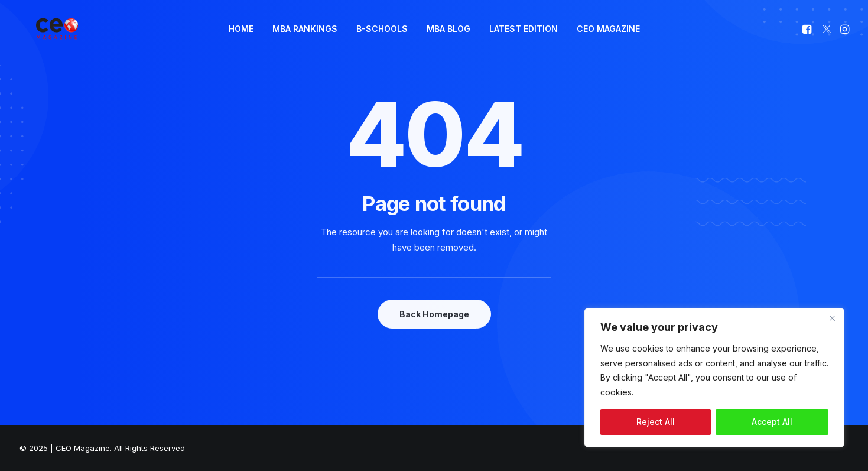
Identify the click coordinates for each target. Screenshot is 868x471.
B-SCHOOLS (382, 39)
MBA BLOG (448, 39)
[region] (714, 378)
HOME (241, 39)
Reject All (656, 422)
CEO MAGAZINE (608, 39)
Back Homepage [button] (434, 314)
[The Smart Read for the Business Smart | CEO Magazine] (54, 39)
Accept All (772, 422)
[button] (808, 39)
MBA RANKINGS (305, 39)
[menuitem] (241, 39)
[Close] (832, 318)
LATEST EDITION (524, 39)
